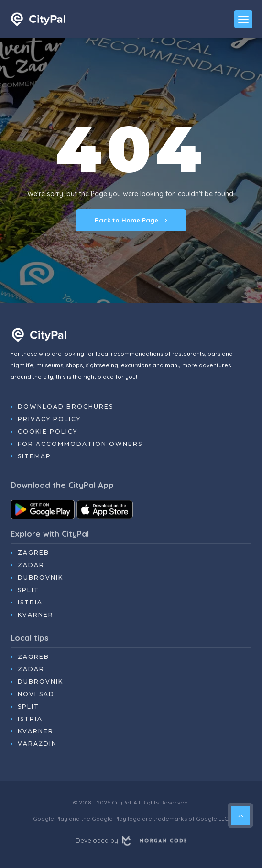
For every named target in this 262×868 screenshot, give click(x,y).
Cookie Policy (48, 431)
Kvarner (36, 615)
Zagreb (33, 553)
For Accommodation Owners (80, 444)
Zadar (31, 565)
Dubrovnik (40, 577)
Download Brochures (65, 407)
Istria (30, 602)
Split (28, 590)
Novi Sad (36, 694)
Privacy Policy (49, 419)
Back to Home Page (131, 220)
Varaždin (37, 744)
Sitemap (34, 456)
